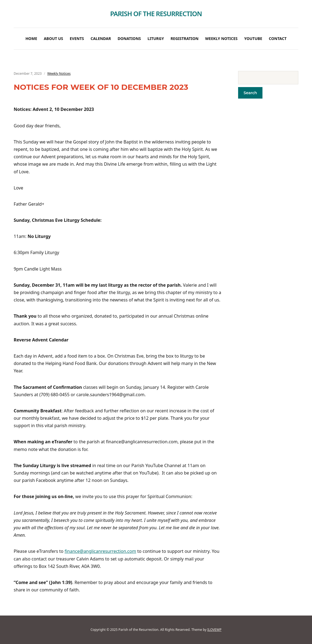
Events (77, 38)
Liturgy (156, 38)
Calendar (101, 38)
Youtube (253, 38)
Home (31, 38)
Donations (129, 38)
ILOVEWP (215, 630)
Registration (184, 38)
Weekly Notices (221, 38)
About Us (54, 38)
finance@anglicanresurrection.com (100, 551)
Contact (278, 38)
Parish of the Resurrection (156, 14)
